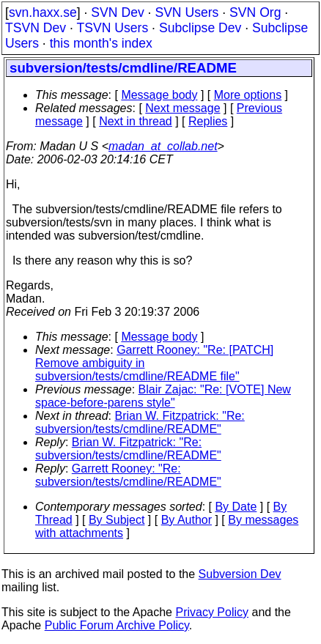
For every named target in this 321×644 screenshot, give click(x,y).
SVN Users (187, 12)
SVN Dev (117, 12)
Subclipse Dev (200, 28)
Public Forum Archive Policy (117, 625)
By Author (187, 520)
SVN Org (255, 12)
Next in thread (136, 121)
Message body (159, 95)
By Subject (117, 520)
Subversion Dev (240, 574)
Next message (182, 108)
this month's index (101, 43)
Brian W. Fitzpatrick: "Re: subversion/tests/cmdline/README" (140, 422)
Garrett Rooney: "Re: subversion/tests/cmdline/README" (128, 475)
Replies (208, 121)
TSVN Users (112, 28)
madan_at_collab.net (163, 146)
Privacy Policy (212, 612)
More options (248, 95)
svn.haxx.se (43, 12)
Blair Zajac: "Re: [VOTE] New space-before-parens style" (163, 396)
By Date (236, 507)
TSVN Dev (36, 28)
